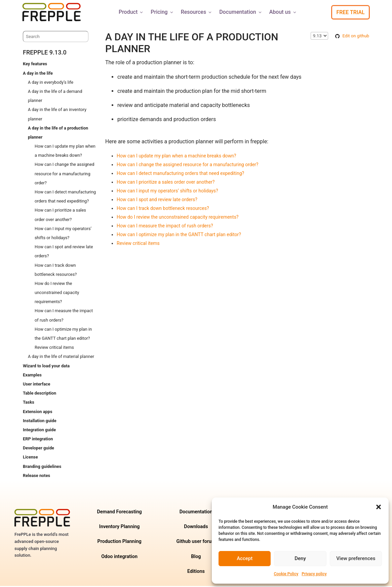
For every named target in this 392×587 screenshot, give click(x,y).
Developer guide (38, 449)
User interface (36, 385)
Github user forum (196, 542)
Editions (196, 572)
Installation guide (40, 422)
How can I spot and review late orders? (157, 200)
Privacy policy (314, 574)
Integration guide (39, 431)
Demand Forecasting (119, 513)
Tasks (29, 403)
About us (283, 12)
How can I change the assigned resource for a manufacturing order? (64, 174)
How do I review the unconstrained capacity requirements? (57, 293)
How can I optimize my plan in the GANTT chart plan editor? (179, 235)
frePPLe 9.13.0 (45, 53)
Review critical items (54, 348)
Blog (196, 558)
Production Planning (120, 542)
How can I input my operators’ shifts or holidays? (167, 192)
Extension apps (37, 413)
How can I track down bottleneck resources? (163, 209)
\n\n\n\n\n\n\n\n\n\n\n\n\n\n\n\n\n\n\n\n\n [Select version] (319, 37)
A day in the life (38, 74)
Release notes (36, 476)
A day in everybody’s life (51, 83)
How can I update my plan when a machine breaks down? (176, 157)
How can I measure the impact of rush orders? (165, 227)
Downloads (196, 528)
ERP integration (38, 440)
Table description (40, 394)
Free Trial (350, 12)
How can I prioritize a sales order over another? (166, 183)
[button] (379, 507)
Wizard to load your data (46, 367)
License (30, 458)
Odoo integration (119, 558)
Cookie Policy (286, 574)
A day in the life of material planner (61, 357)
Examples (32, 376)
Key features (35, 65)
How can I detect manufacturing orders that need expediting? (180, 174)
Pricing (162, 12)
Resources (197, 12)
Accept (245, 558)
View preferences (356, 558)
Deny (300, 558)
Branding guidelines (42, 467)
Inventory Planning (120, 528)
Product (131, 12)
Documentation (241, 12)
